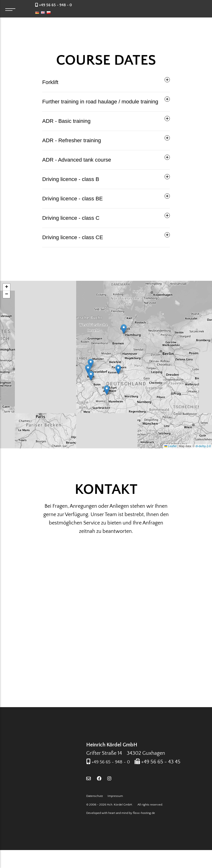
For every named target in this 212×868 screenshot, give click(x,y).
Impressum (115, 814)
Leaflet (170, 446)
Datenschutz (95, 814)
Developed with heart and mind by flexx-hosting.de (121, 831)
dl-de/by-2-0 (203, 446)
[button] (118, 369)
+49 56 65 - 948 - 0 (113, 771)
